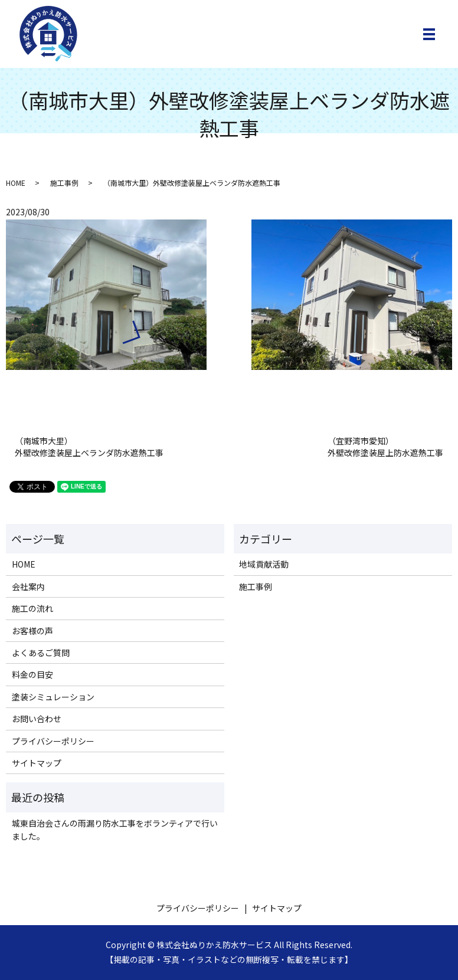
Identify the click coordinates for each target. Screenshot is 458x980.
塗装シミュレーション (53, 697)
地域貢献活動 (264, 564)
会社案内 (28, 586)
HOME (16, 183)
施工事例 (64, 183)
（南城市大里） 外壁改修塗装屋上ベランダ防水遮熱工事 (89, 447)
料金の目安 (32, 674)
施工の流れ (32, 608)
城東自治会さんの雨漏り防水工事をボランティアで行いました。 (115, 830)
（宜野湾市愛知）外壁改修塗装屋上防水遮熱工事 (385, 447)
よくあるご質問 (41, 653)
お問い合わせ (37, 719)
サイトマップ (37, 763)
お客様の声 (32, 631)
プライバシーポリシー (53, 741)
